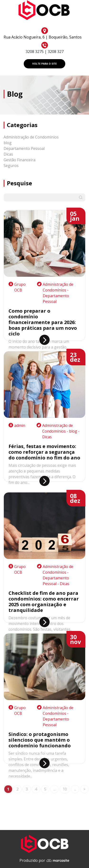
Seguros (11, 166)
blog (8, 143)
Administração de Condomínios (31, 137)
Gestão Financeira (19, 160)
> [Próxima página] (84, 789)
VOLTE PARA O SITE (44, 64)
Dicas (8, 154)
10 (65, 789)
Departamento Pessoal (24, 148)
